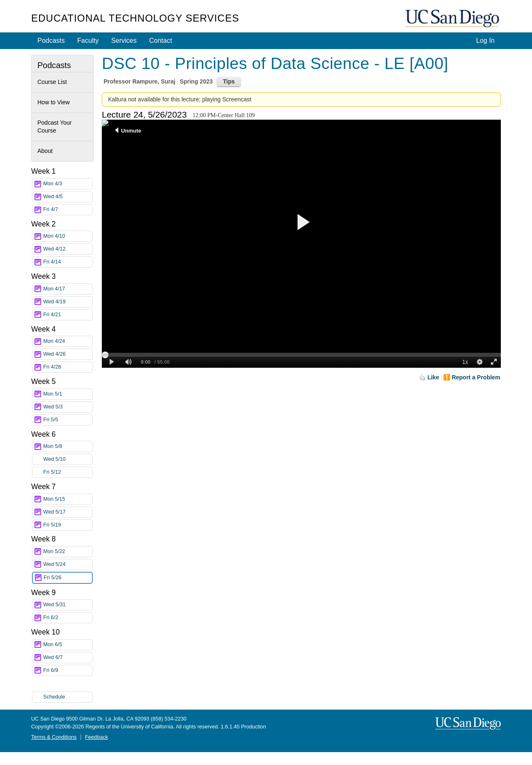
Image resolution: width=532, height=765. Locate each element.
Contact (161, 41)
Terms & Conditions (54, 737)
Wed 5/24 (68, 565)
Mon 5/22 (68, 552)
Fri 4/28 (68, 367)
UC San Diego (453, 19)
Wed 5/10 (68, 459)
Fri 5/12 (68, 472)
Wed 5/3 (68, 407)
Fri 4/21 (68, 315)
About (45, 151)
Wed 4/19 (68, 302)
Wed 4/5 (68, 197)
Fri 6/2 (68, 618)
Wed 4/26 (68, 354)
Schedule (54, 697)
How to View (54, 102)
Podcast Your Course (55, 127)
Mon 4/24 (68, 341)
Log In (485, 41)
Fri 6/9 (68, 670)
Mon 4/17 (68, 289)
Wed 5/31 (68, 605)
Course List (52, 82)
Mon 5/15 (68, 499)
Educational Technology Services (135, 18)
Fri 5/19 (68, 525)
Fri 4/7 (68, 210)
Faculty (88, 41)
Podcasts (51, 41)
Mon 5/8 (68, 446)
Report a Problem (476, 377)
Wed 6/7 (68, 658)
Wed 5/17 (68, 512)
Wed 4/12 (68, 249)
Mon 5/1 (68, 394)
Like (433, 377)
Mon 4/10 (68, 236)
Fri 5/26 (68, 578)
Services (124, 41)
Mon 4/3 (68, 184)
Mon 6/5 (68, 645)
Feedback (96, 737)
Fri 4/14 (68, 262)
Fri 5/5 (68, 420)
